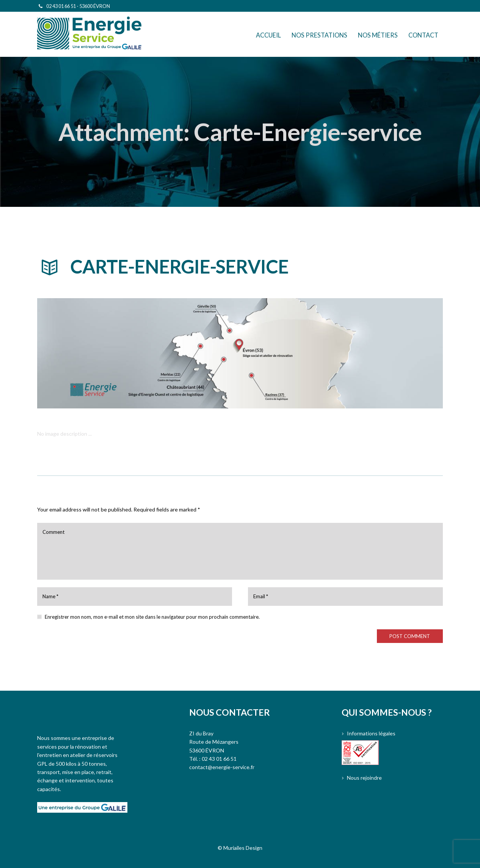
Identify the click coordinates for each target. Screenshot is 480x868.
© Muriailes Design (240, 848)
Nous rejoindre (364, 778)
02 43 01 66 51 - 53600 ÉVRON (78, 6)
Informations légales (371, 733)
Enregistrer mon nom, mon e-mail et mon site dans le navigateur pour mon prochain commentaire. (152, 617)
